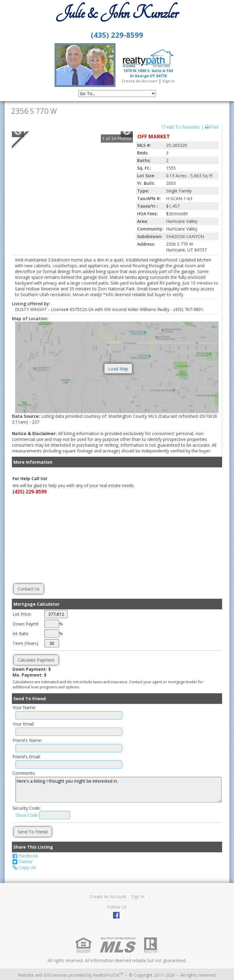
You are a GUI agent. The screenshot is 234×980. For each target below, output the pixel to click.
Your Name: (24, 707)
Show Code (27, 815)
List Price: (22, 614)
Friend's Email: (27, 757)
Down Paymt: (26, 624)
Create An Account (140, 81)
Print (212, 127)
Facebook (25, 856)
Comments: (24, 773)
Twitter (23, 862)
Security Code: (27, 808)
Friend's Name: (27, 740)
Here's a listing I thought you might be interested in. (119, 790)
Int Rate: (21, 634)
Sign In (168, 81)
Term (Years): (26, 643)
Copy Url (24, 867)
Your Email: (23, 724)
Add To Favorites (181, 127)
